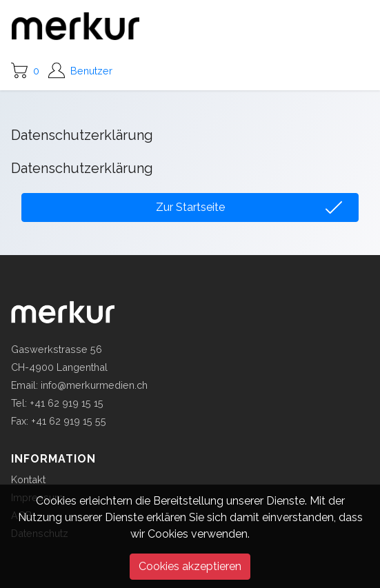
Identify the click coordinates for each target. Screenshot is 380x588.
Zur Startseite (190, 207)
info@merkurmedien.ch (94, 385)
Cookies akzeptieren (190, 566)
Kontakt (28, 479)
